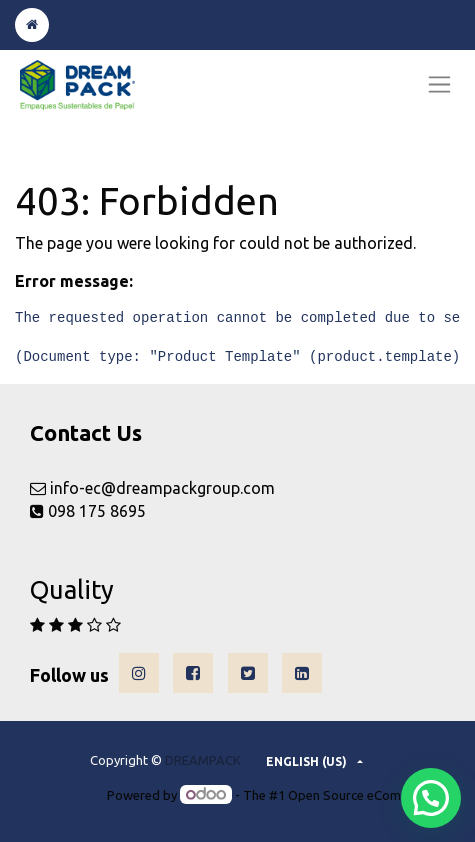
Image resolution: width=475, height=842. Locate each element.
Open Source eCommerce (362, 795)
